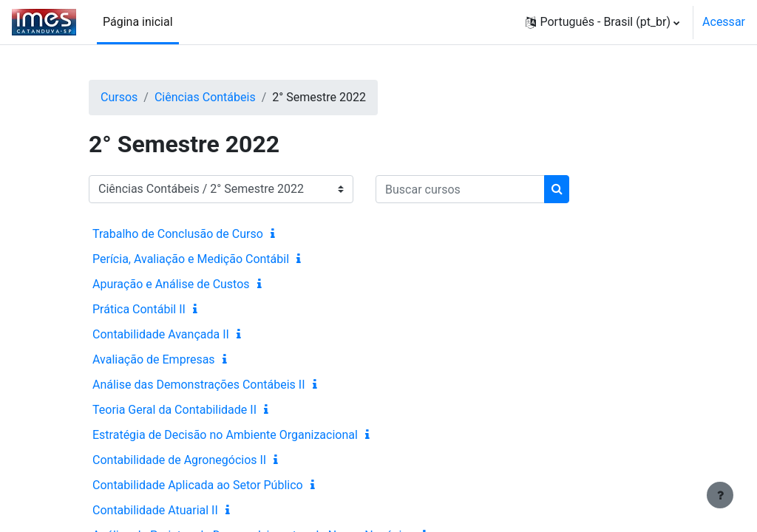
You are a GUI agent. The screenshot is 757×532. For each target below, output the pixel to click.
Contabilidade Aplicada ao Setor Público (198, 485)
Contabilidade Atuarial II (155, 510)
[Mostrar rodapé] (720, 495)
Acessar (724, 22)
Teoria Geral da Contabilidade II (174, 410)
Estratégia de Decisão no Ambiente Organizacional (225, 435)
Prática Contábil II (139, 309)
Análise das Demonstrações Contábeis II (199, 385)
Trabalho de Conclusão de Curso (178, 234)
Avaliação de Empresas (154, 359)
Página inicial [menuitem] (138, 22)
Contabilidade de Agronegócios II (179, 460)
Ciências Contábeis (205, 97)
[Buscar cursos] (460, 189)
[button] (602, 22)
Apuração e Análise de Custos (171, 284)
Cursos (119, 97)
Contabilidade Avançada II (161, 334)
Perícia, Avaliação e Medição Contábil (191, 259)
